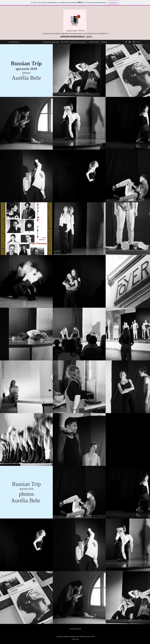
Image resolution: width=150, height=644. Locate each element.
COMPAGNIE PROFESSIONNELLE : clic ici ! (76, 37)
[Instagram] (130, 42)
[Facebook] (126, 42)
